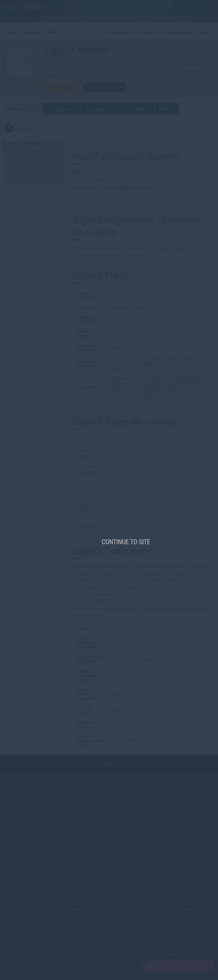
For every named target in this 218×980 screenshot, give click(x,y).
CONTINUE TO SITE (126, 542)
